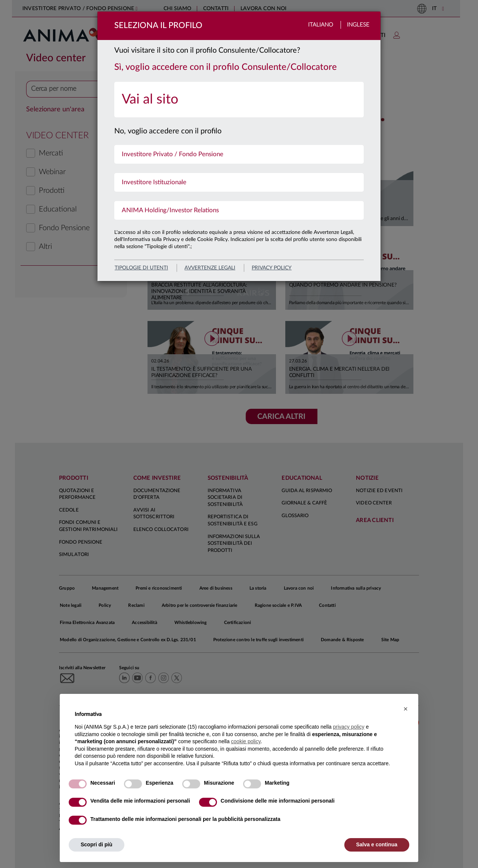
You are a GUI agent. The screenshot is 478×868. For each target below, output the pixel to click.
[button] (406, 709)
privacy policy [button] (349, 727)
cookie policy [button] (246, 741)
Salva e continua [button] (377, 844)
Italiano (321, 25)
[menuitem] (239, 100)
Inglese (358, 25)
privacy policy (272, 268)
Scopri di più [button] (97, 844)
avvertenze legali (210, 268)
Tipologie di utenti (141, 268)
